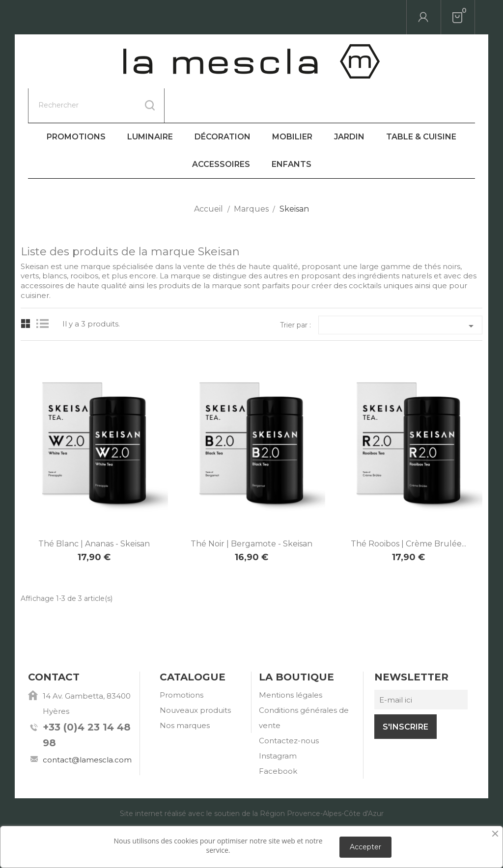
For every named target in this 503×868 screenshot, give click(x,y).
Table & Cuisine (421, 102)
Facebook (278, 737)
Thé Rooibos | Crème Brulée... (408, 509)
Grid (26, 289)
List (45, 289)
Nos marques (185, 691)
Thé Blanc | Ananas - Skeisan (94, 509)
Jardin (349, 102)
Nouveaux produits (195, 676)
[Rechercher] (96, 17)
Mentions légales (291, 661)
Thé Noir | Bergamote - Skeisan (251, 509)
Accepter (365, 847)
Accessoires (221, 130)
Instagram (278, 721)
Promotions (76, 102)
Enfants (292, 130)
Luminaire (150, 102)
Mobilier (292, 102)
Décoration (223, 102)
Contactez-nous (289, 706)
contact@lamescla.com (87, 725)
